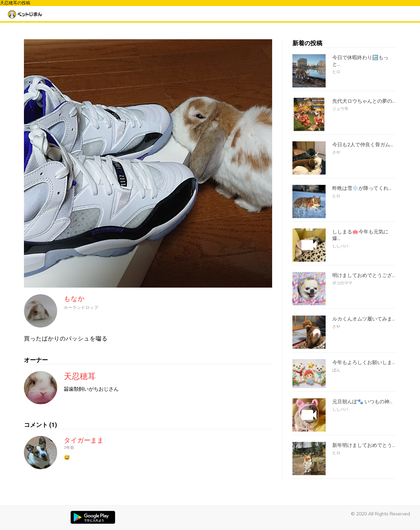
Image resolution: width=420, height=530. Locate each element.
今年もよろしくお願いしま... (364, 362)
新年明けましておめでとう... (364, 445)
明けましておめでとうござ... (364, 275)
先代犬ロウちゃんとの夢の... (364, 101)
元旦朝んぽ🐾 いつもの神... (362, 402)
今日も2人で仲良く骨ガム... (363, 145)
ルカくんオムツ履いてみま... (364, 319)
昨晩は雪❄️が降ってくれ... (362, 188)
